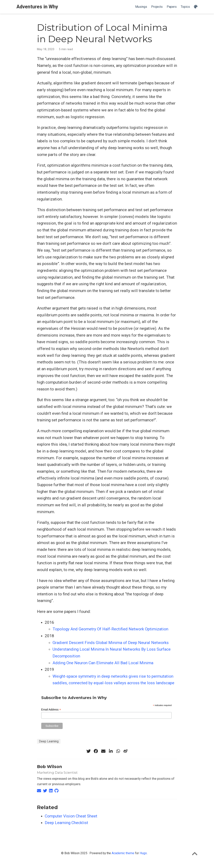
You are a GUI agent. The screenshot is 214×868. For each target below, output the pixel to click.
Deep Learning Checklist (66, 823)
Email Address (51, 710)
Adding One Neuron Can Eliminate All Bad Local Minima (103, 663)
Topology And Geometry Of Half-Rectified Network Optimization (110, 629)
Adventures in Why (37, 7)
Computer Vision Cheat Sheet (71, 816)
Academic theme (123, 853)
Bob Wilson (50, 767)
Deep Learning (49, 741)
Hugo (143, 853)
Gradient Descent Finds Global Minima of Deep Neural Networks (111, 643)
